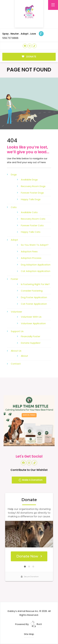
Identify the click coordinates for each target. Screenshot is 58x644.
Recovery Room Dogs (33, 186)
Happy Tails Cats (31, 232)
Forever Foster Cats (32, 225)
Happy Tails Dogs (31, 199)
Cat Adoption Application (36, 271)
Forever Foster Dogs (32, 193)
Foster (14, 279)
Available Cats (29, 212)
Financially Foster (31, 336)
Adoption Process (31, 258)
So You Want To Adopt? (35, 245)
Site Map (29, 634)
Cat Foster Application (34, 304)
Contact (16, 364)
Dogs (14, 174)
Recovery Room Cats (33, 219)
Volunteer (16, 312)
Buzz (36, 624)
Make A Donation (30, 480)
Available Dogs (29, 180)
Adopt (14, 240)
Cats (14, 207)
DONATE (29, 57)
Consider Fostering (32, 291)
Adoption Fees (29, 251)
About (24, 356)
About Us (16, 351)
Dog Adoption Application (36, 265)
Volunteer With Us (31, 317)
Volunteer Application (33, 323)
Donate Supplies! (31, 343)
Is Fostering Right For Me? (35, 284)
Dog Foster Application (34, 297)
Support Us (17, 331)
